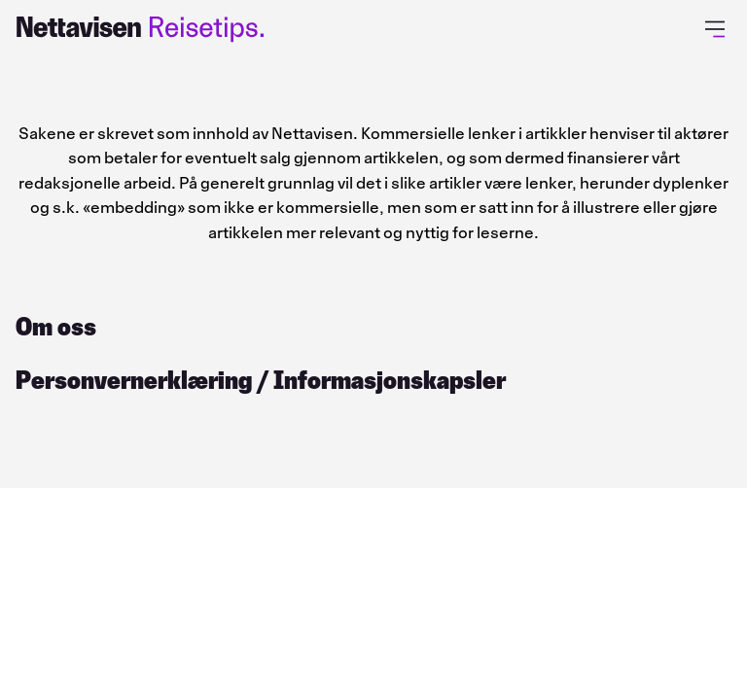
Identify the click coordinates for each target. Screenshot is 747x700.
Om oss (56, 326)
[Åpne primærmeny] (718, 29)
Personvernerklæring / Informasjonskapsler (261, 380)
